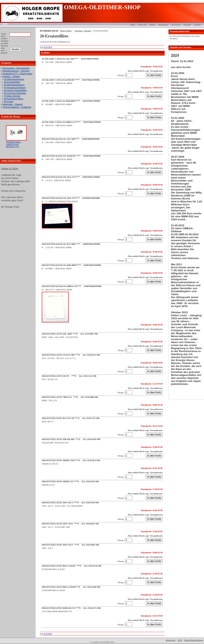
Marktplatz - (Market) (13, 104)
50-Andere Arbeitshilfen (15, 90)
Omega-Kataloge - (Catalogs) (17, 107)
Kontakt (187, 25)
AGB (180, 640)
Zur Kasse (176, 25)
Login (3, 23)
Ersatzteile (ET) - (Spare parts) (18, 74)
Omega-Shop (66, 31)
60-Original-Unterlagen (15, 93)
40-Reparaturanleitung (15, 88)
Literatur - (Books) (11, 76)
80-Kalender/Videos (14, 99)
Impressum (170, 640)
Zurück (197, 25)
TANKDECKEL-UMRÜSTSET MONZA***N (14, 144)
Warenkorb (163, 25)
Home (152, 25)
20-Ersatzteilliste (12, 82)
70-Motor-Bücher (12, 96)
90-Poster (9, 101)
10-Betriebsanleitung (14, 79)
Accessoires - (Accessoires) (16, 68)
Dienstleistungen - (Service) (16, 71)
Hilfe (133, 25)
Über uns (142, 25)
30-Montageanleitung (14, 85)
